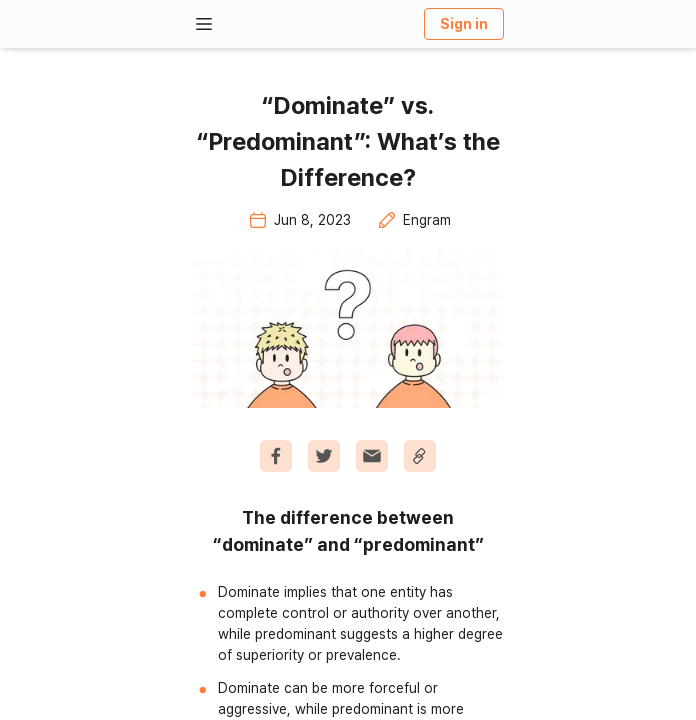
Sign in (464, 24)
